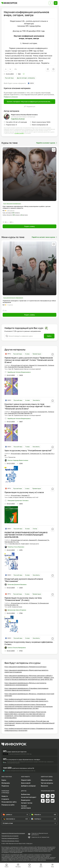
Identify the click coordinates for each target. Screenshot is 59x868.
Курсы (4, 780)
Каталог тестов (27, 803)
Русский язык (9, 78)
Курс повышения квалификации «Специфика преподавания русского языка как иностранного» (26, 689)
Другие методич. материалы (26, 78)
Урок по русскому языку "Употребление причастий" (28, 450)
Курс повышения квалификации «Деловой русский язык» (26, 667)
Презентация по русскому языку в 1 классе (24, 492)
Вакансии (44, 786)
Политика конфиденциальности (10, 838)
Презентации (37, 354)
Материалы (6, 783)
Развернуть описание (11, 97)
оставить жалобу (19, 133)
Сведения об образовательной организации (13, 833)
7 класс (28, 447)
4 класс (27, 354)
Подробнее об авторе (18, 119)
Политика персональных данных (10, 841)
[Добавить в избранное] (53, 69)
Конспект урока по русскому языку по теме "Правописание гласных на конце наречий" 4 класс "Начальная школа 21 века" (27, 406)
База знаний (26, 783)
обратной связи (42, 860)
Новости (5, 796)
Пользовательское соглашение (10, 836)
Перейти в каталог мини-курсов (45, 237)
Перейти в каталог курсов (47, 143)
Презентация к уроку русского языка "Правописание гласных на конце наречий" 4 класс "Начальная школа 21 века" (29, 360)
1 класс (27, 488)
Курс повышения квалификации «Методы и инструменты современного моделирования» (25, 684)
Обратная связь (47, 780)
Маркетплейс (26, 780)
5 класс (27, 594)
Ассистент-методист (29, 797)
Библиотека (26, 794)
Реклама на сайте (8, 805)
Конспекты (36, 400)
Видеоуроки (26, 800)
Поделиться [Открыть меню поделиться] (30, 106)
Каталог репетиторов (26, 807)
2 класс (28, 638)
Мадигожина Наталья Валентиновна (24, 115)
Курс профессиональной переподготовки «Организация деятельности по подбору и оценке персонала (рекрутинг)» (26, 700)
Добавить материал (28, 786)
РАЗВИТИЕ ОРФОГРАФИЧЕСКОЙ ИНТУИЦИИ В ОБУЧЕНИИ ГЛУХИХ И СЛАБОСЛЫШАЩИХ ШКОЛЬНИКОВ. (26, 535)
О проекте (5, 799)
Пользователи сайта (9, 802)
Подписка (5, 786)
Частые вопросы (47, 783)
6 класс (28, 529)
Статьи (35, 529)
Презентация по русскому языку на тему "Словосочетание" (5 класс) (23, 599)
